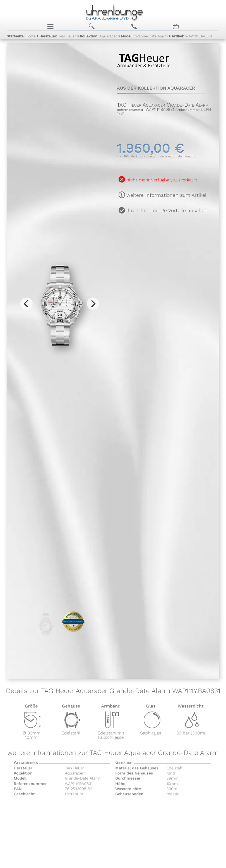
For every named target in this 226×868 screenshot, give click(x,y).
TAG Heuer (58, 36)
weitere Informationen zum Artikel (166, 195)
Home (21, 36)
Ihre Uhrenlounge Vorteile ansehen (167, 210)
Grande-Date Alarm (144, 36)
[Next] (93, 304)
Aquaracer (98, 36)
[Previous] (27, 304)
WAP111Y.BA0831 (192, 36)
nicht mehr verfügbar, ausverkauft (162, 180)
